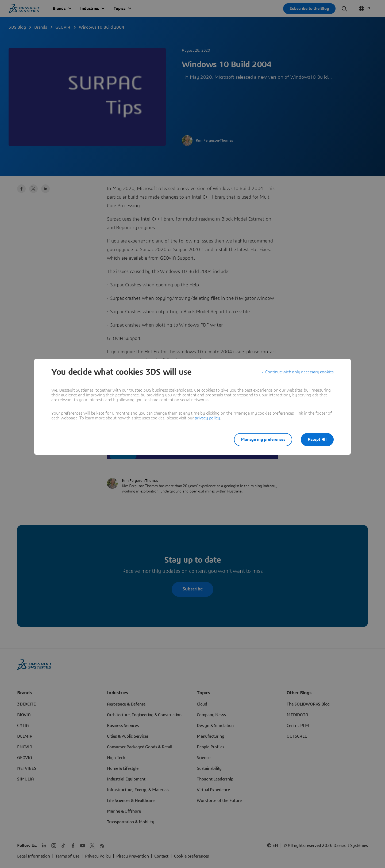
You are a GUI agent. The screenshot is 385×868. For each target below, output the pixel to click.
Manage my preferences (263, 439)
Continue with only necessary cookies (299, 372)
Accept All (317, 439)
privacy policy (207, 418)
